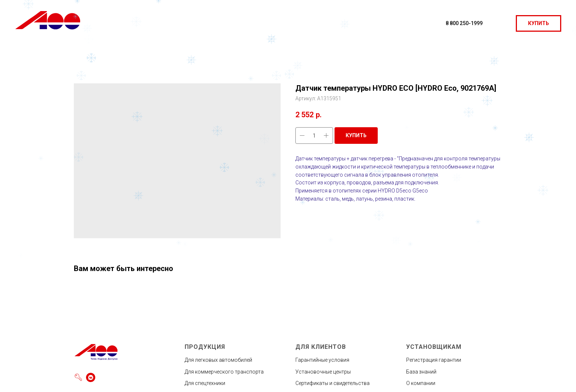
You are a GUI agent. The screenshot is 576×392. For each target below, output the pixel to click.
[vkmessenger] (91, 377)
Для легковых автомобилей (218, 360)
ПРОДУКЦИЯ (205, 347)
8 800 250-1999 (464, 23)
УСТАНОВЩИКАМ (434, 347)
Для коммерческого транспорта (224, 372)
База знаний (421, 372)
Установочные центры (323, 372)
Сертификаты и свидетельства (332, 383)
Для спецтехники (205, 383)
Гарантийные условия (322, 360)
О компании (421, 383)
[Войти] (78, 377)
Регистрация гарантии (434, 360)
